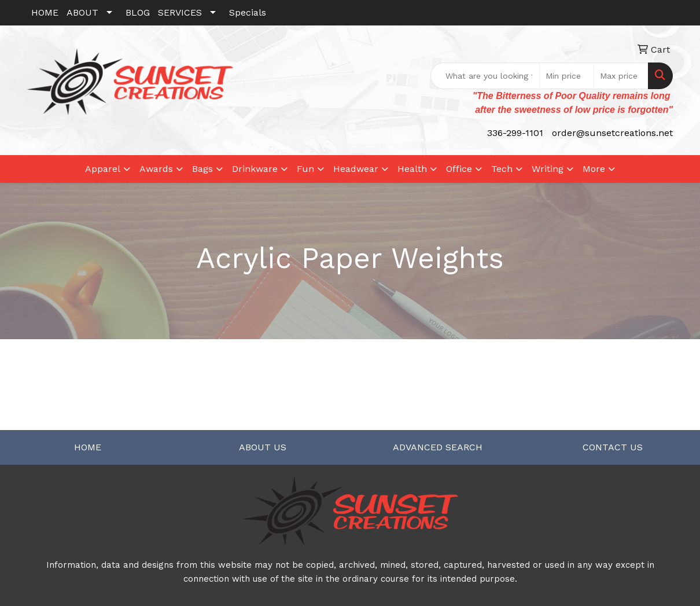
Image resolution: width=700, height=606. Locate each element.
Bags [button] (202, 169)
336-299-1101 (515, 133)
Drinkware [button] (255, 169)
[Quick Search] (485, 76)
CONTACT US (613, 447)
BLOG (138, 12)
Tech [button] (502, 169)
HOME (45, 12)
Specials (248, 12)
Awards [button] (156, 169)
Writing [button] (548, 169)
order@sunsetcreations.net (612, 133)
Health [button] (412, 169)
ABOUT (82, 12)
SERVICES (180, 12)
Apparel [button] (103, 169)
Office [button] (459, 169)
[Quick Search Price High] (621, 76)
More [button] (594, 169)
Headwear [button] (356, 169)
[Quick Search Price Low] (567, 76)
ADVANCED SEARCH (438, 447)
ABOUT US (263, 447)
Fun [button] (305, 169)
